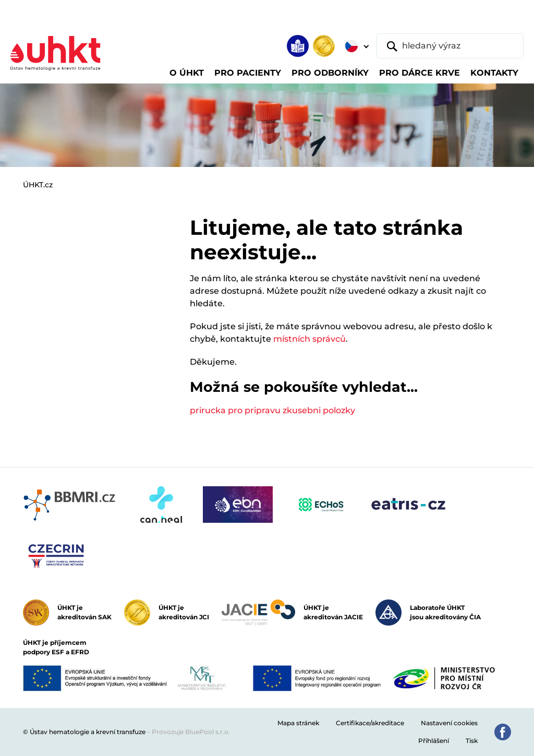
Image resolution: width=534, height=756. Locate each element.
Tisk (472, 741)
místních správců (310, 339)
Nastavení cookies (449, 723)
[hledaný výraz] (450, 46)
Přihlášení (434, 741)
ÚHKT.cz (38, 185)
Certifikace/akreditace (370, 723)
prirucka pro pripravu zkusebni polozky (272, 410)
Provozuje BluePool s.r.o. (191, 732)
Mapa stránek (298, 723)
